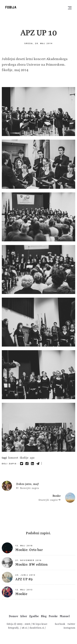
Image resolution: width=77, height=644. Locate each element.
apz (32, 458)
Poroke (53, 616)
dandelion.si (37, 628)
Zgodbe (34, 616)
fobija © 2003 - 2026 (18, 624)
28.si (25, 628)
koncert (13, 458)
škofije (24, 458)
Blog (44, 616)
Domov (14, 616)
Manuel (65, 616)
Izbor (24, 616)
